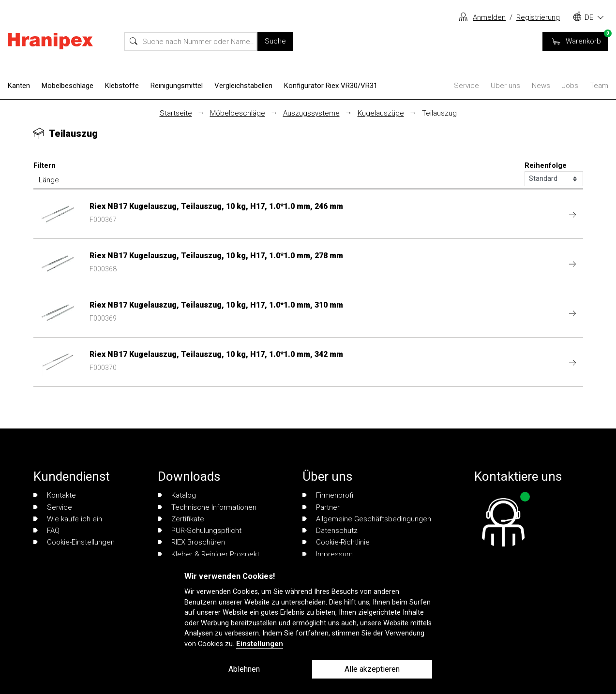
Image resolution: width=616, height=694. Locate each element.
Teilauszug (439, 113)
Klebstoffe (122, 86)
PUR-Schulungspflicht (200, 531)
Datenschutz (330, 531)
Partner (321, 507)
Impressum (328, 554)
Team (599, 86)
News (541, 86)
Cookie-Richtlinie (336, 542)
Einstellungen (260, 644)
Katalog (177, 495)
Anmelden (489, 17)
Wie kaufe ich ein (68, 519)
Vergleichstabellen (243, 86)
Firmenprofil (329, 495)
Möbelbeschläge (68, 86)
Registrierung (538, 17)
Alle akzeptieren (372, 669)
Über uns (505, 86)
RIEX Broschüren (191, 542)
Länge (49, 180)
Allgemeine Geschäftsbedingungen (367, 519)
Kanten (19, 86)
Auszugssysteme (311, 113)
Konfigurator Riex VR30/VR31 (331, 86)
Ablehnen (244, 669)
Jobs (570, 86)
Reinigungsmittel (177, 86)
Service (466, 86)
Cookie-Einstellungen (74, 542)
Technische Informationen (207, 507)
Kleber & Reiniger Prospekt (209, 554)
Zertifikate (181, 519)
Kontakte (55, 495)
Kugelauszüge (381, 113)
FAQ (46, 531)
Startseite (176, 113)
